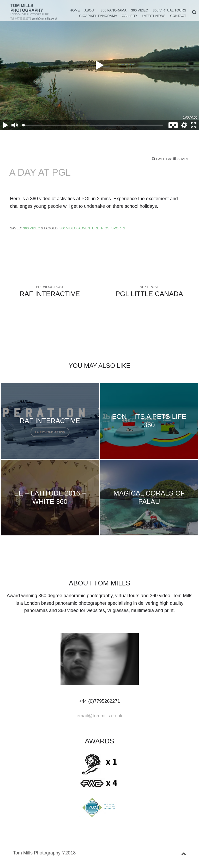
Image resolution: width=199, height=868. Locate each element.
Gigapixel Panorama (98, 16)
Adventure (89, 228)
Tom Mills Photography (27, 8)
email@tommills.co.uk (44, 19)
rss (129, 565)
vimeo (104, 565)
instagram (120, 565)
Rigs (105, 228)
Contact (178, 16)
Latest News (154, 16)
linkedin (87, 565)
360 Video (140, 10)
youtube (112, 565)
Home (75, 10)
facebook (79, 565)
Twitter (70, 565)
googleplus (95, 565)
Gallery (130, 16)
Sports (118, 228)
